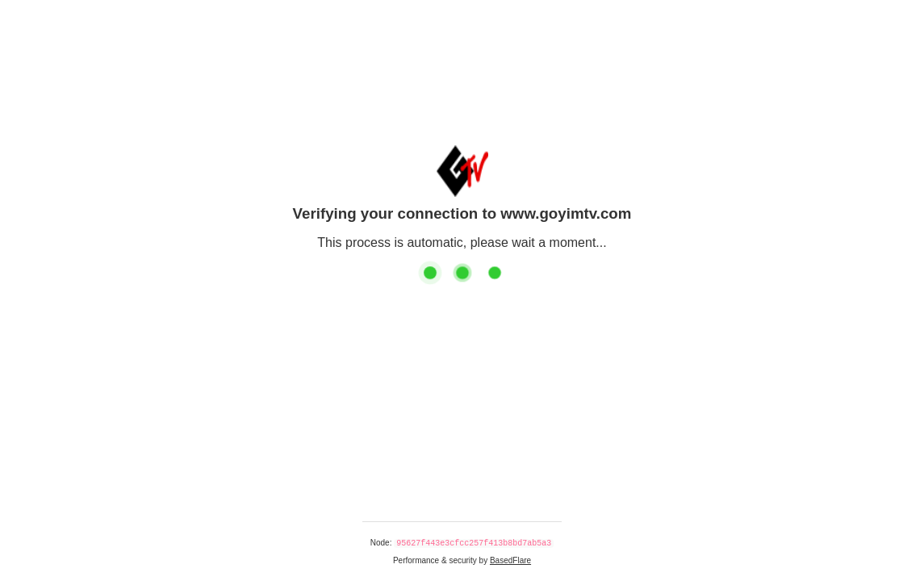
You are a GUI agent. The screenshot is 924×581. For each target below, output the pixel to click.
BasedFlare (510, 560)
